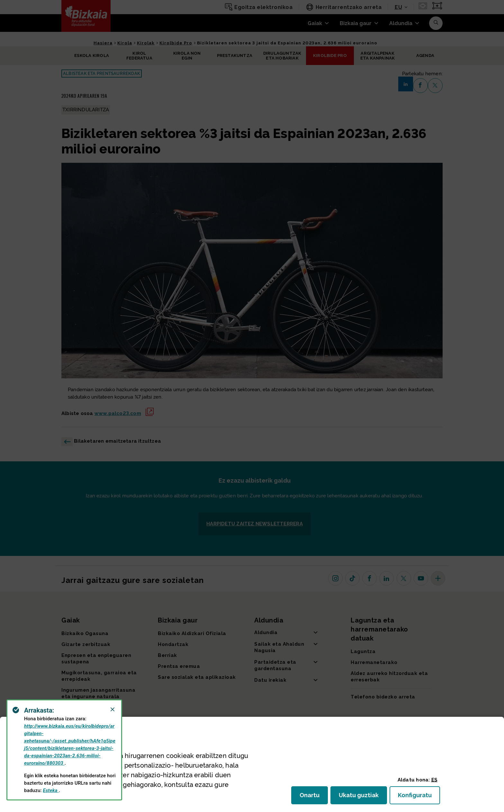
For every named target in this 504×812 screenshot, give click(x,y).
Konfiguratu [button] (419, 797)
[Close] (113, 709)
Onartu (314, 797)
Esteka (51, 790)
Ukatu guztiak (361, 797)
